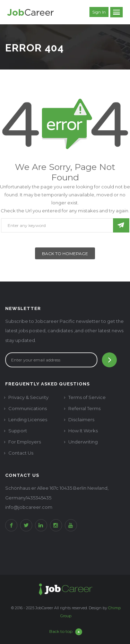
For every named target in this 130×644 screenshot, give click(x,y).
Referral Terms (84, 408)
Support (18, 431)
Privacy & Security (28, 397)
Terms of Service (87, 397)
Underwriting (83, 442)
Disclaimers (81, 419)
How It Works (83, 431)
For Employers (25, 442)
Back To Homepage (65, 254)
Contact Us (21, 453)
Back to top (66, 632)
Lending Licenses (28, 419)
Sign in (99, 12)
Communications (28, 408)
